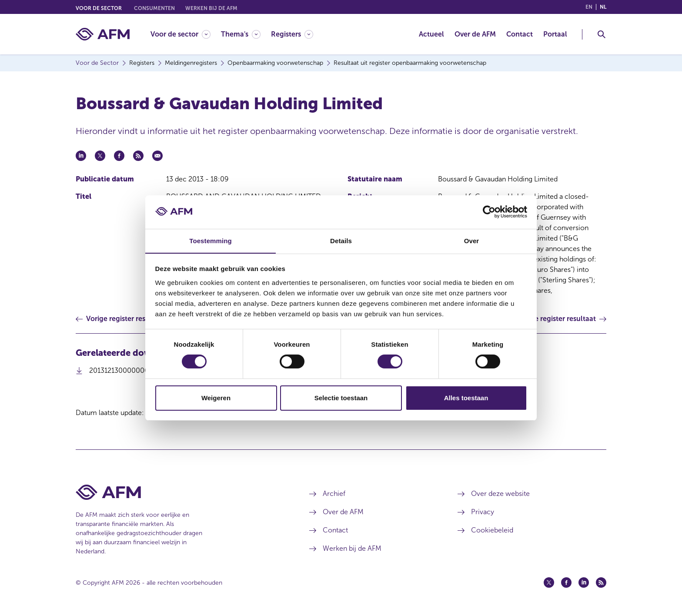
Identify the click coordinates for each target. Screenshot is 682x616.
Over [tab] (472, 240)
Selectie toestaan (341, 398)
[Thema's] (241, 34)
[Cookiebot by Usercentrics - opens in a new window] (489, 212)
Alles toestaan (466, 398)
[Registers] (292, 34)
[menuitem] (186, 34)
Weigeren (216, 398)
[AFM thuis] (103, 34)
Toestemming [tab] (211, 240)
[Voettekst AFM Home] (179, 492)
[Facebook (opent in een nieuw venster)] (566, 583)
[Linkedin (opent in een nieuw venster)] (584, 583)
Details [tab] (341, 240)
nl (603, 7)
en (589, 7)
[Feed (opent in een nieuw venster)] (601, 583)
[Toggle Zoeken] (602, 34)
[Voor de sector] (181, 34)
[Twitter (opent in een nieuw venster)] (549, 583)
